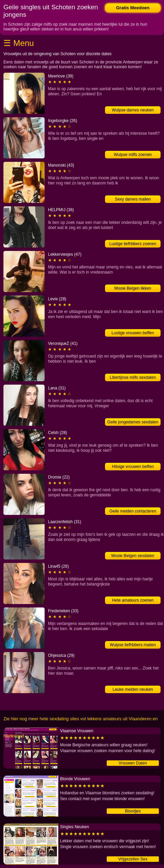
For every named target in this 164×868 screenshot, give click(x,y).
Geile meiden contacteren (133, 511)
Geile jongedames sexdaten (133, 422)
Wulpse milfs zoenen (133, 155)
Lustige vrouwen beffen (133, 333)
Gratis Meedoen (133, 8)
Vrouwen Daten (133, 763)
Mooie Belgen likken (133, 288)
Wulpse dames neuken (133, 110)
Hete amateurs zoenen (133, 600)
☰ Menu (19, 43)
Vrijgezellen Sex (133, 859)
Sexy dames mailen (133, 199)
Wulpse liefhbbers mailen (133, 645)
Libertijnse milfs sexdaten (133, 377)
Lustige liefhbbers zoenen (133, 244)
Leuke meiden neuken (133, 689)
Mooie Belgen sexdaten (133, 556)
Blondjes (133, 811)
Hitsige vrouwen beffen (133, 467)
